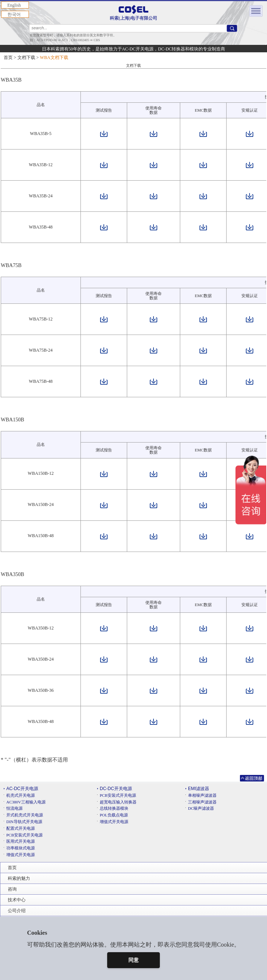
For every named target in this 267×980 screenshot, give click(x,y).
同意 (133, 960)
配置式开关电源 (21, 828)
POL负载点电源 (114, 815)
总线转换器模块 (114, 808)
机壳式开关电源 (21, 795)
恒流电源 (14, 808)
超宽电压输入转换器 (118, 802)
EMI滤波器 (199, 789)
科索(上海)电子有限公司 (133, 13)
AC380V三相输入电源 (26, 802)
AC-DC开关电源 (22, 789)
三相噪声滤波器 (202, 802)
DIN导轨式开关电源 (24, 822)
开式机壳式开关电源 (25, 815)
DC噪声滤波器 (201, 808)
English (14, 5)
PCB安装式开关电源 (24, 835)
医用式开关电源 (21, 841)
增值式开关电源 (21, 855)
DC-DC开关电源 (116, 789)
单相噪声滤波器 (202, 795)
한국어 (14, 14)
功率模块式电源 (21, 848)
